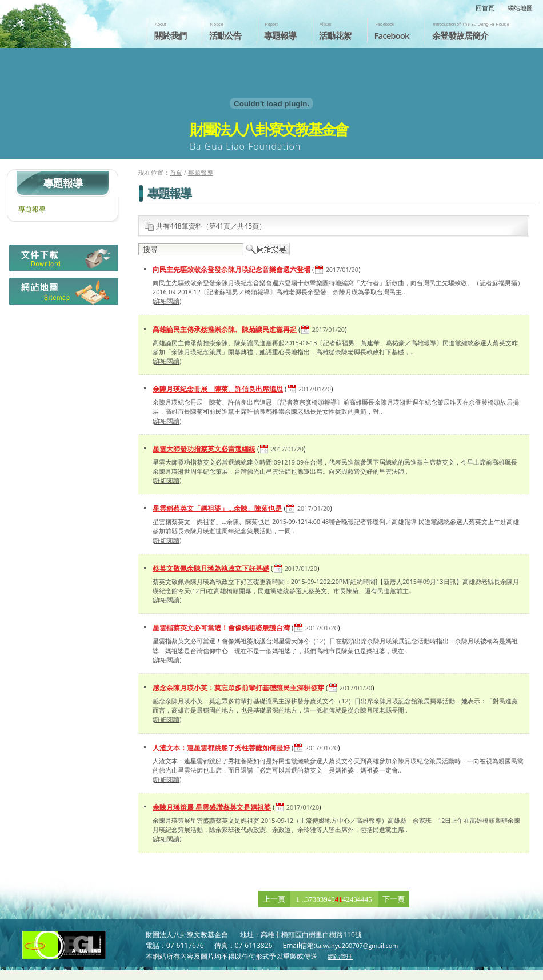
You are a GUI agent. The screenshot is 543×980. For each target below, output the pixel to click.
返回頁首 (522, 970)
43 (354, 899)
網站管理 (340, 956)
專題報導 (280, 35)
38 (316, 899)
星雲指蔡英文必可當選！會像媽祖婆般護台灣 (221, 628)
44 (361, 899)
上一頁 (274, 899)
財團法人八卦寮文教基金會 (67, 21)
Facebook (392, 35)
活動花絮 (335, 35)
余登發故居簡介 (460, 35)
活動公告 (225, 35)
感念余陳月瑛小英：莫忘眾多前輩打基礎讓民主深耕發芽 (238, 688)
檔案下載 (63, 261)
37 (309, 899)
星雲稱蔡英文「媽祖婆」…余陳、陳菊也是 (217, 508)
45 (368, 899)
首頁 (176, 172)
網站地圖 (520, 8)
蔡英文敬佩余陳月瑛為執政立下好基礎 (211, 568)
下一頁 (394, 899)
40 (331, 899)
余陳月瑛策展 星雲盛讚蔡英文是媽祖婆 (212, 807)
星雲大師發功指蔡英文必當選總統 (204, 449)
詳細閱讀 (167, 301)
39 (324, 899)
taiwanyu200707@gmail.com (357, 945)
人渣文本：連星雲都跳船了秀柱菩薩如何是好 (221, 748)
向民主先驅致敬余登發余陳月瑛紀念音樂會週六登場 (231, 269)
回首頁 (485, 8)
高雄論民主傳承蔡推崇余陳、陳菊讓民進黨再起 (225, 329)
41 (339, 899)
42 (346, 899)
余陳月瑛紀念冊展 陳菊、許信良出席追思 (218, 389)
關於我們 (170, 35)
